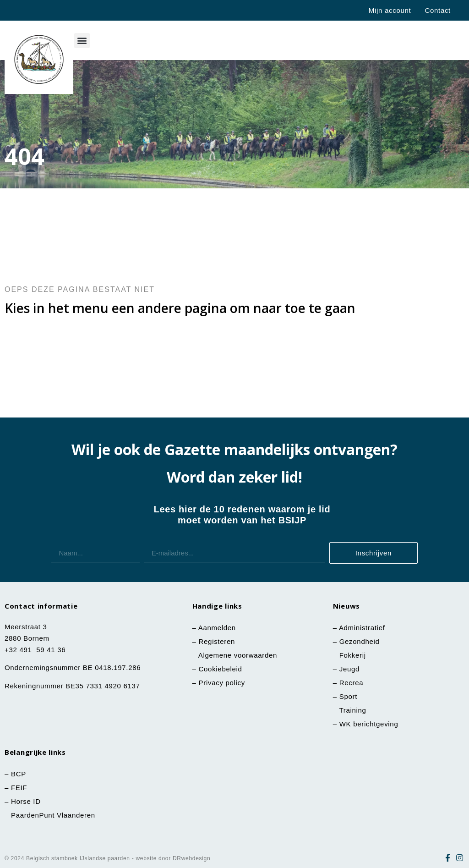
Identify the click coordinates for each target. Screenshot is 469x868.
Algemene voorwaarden (238, 655)
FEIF (20, 788)
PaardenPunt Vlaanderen (53, 815)
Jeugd (349, 669)
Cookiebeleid (221, 669)
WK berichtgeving (369, 724)
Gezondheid (360, 641)
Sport (348, 696)
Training (352, 710)
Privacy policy (222, 683)
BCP (19, 774)
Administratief (362, 628)
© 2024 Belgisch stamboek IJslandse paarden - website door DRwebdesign (107, 858)
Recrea (352, 683)
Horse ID (25, 801)
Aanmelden (217, 628)
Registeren (217, 641)
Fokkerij (353, 655)
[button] (82, 41)
